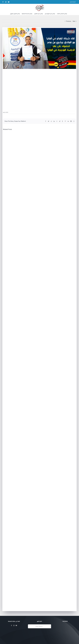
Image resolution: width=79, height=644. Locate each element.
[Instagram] (14, 625)
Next (74, 21)
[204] (39, 48)
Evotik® (39, 641)
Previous (69, 21)
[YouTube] (16, 625)
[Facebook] (11, 625)
